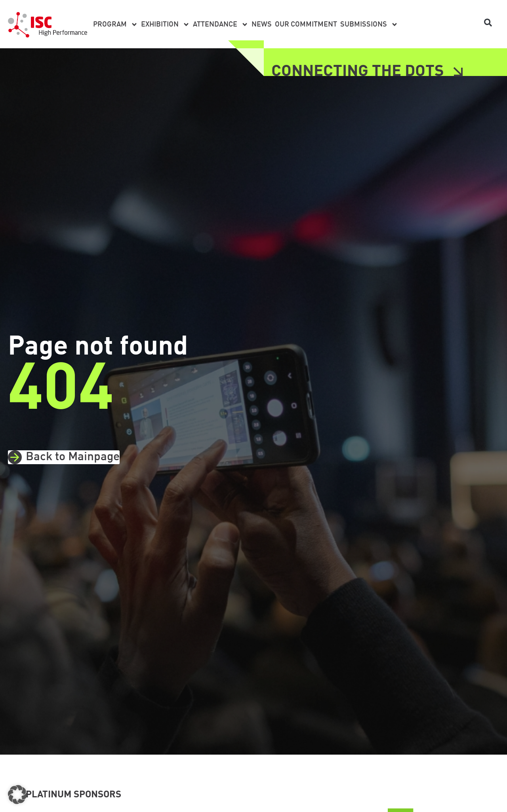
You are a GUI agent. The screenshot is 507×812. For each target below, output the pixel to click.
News (262, 25)
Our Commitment (306, 25)
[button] (488, 23)
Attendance (221, 25)
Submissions (369, 25)
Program (115, 25)
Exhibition (165, 25)
